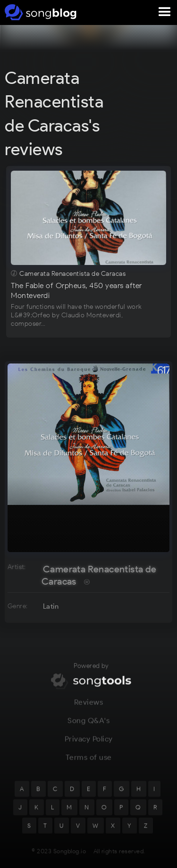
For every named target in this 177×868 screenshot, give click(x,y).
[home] (39, 12)
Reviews (89, 707)
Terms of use (89, 762)
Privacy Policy (89, 744)
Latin (51, 606)
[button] (165, 12)
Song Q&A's (88, 725)
